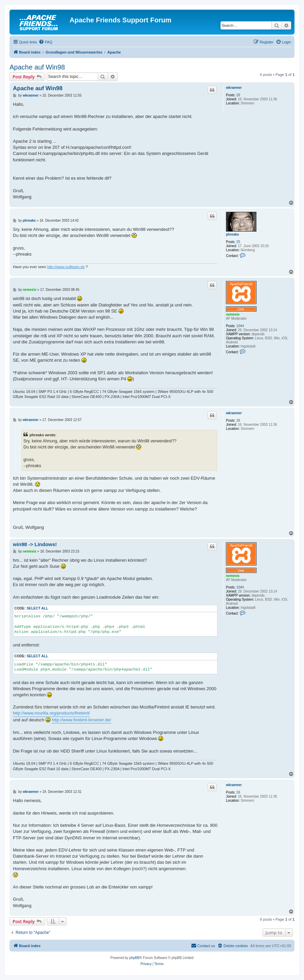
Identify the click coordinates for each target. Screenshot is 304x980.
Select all (37, 608)
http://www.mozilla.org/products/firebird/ (51, 713)
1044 (240, 326)
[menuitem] (45, 42)
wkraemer (234, 88)
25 (238, 242)
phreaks (232, 234)
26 (238, 95)
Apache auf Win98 (37, 67)
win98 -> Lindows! (35, 544)
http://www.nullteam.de (66, 267)
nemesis (233, 314)
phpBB (134, 958)
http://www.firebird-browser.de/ (82, 720)
